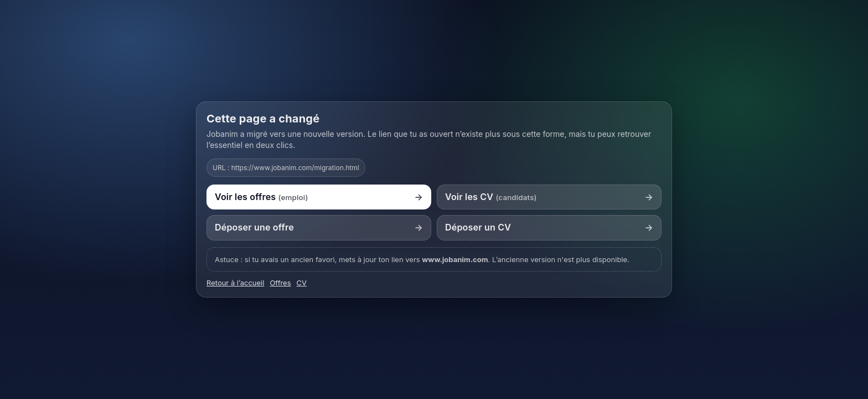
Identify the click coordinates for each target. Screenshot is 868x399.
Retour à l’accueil (235, 283)
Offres (280, 283)
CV (302, 283)
